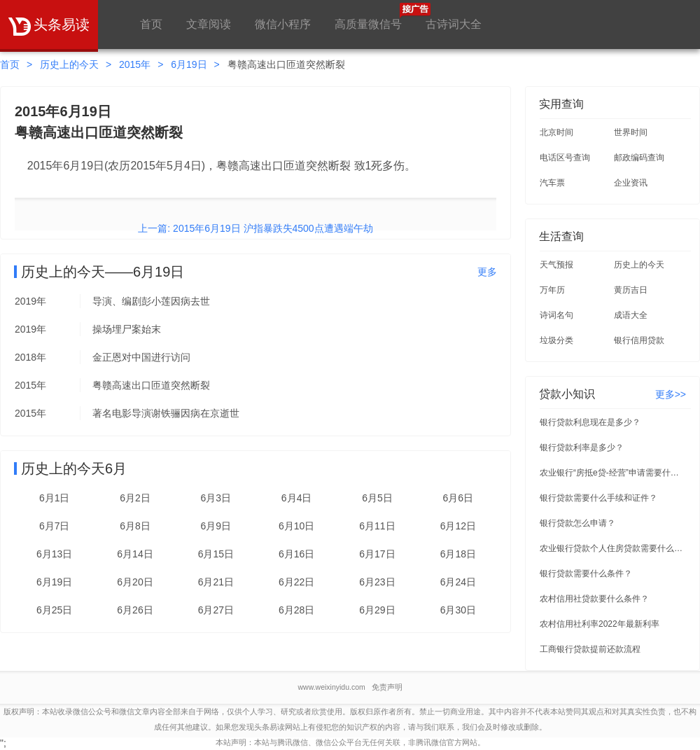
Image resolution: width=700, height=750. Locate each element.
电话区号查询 (565, 158)
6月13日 (54, 554)
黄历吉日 (631, 290)
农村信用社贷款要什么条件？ (594, 599)
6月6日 (458, 498)
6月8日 (135, 526)
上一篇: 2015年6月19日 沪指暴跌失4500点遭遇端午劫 (255, 228)
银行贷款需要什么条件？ (586, 574)
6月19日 (189, 64)
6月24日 (458, 582)
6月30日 (458, 610)
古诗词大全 (454, 24)
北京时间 (556, 132)
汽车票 (552, 183)
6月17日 (377, 554)
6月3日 (216, 498)
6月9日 (216, 526)
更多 (487, 272)
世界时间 (631, 132)
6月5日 (377, 498)
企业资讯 (631, 183)
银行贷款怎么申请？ (577, 523)
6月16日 (296, 554)
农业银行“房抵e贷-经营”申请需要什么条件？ (613, 473)
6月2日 (135, 498)
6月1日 (55, 498)
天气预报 (556, 265)
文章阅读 (209, 24)
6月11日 (377, 526)
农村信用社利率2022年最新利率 (600, 624)
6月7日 (55, 526)
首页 (151, 24)
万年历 (552, 290)
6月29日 (377, 610)
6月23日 (377, 582)
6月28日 (296, 610)
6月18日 (458, 554)
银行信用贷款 (639, 340)
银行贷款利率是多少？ (582, 447)
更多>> (671, 394)
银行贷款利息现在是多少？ (590, 422)
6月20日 (135, 582)
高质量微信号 (368, 16)
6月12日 (458, 526)
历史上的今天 (69, 64)
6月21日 (216, 582)
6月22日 (296, 582)
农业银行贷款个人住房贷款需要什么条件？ (613, 548)
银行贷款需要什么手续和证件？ (598, 498)
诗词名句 (556, 315)
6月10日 (296, 526)
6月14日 (135, 554)
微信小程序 (283, 24)
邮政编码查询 (639, 158)
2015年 (135, 64)
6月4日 (297, 498)
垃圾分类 (556, 340)
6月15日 (216, 554)
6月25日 (54, 610)
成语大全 (631, 315)
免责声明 (387, 687)
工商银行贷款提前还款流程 (590, 649)
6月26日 (135, 610)
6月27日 (216, 610)
